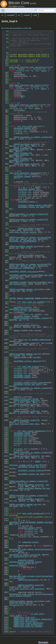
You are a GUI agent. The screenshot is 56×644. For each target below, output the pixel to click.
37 (5, 126)
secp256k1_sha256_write (21, 275)
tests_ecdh (15, 616)
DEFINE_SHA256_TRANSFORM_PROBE (25, 298)
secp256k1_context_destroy (27, 361)
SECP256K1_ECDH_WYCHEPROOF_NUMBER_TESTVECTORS (31, 523)
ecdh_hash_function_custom (23, 105)
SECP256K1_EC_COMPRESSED (22, 268)
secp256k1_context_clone (22, 309)
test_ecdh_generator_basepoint (25, 173)
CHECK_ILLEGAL (21, 148)
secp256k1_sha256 (26, 189)
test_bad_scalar (30, 366)
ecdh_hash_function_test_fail (24, 85)
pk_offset (17, 551)
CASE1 (16, 617)
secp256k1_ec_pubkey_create (34, 137)
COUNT (38, 187)
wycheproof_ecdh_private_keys (25, 576)
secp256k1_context (23, 307)
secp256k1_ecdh (28, 144)
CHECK (16, 137)
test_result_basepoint (33, 431)
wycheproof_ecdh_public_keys (25, 549)
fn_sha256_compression (40, 340)
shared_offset (23, 596)
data (43, 71)
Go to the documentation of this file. (17, 28)
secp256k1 (11, 15)
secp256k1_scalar (26, 202)
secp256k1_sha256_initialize (24, 271)
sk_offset (18, 578)
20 (5, 83)
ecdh (35, 15)
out (30, 440)
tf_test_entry (38, 614)
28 (5, 103)
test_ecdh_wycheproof (33, 513)
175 (5, 513)
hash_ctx (23, 340)
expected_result (30, 542)
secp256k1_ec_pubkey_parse (23, 555)
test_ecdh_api (29, 126)
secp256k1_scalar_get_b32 (31, 207)
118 (5, 366)
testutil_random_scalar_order (33, 205)
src (3, 15)
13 (5, 65)
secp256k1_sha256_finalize (23, 282)
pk (41, 530)
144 (5, 431)
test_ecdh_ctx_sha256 (33, 302)
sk (36, 314)
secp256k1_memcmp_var (26, 246)
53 (5, 171)
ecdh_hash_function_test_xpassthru (27, 67)
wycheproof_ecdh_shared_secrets (26, 594)
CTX (50, 137)
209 (5, 614)
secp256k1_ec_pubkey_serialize (31, 237)
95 (5, 302)
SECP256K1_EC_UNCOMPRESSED (23, 241)
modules (27, 15)
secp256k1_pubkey (22, 128)
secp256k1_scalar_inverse (31, 470)
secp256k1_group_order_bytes (24, 399)
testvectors (46, 549)
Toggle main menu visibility (4, 9)
